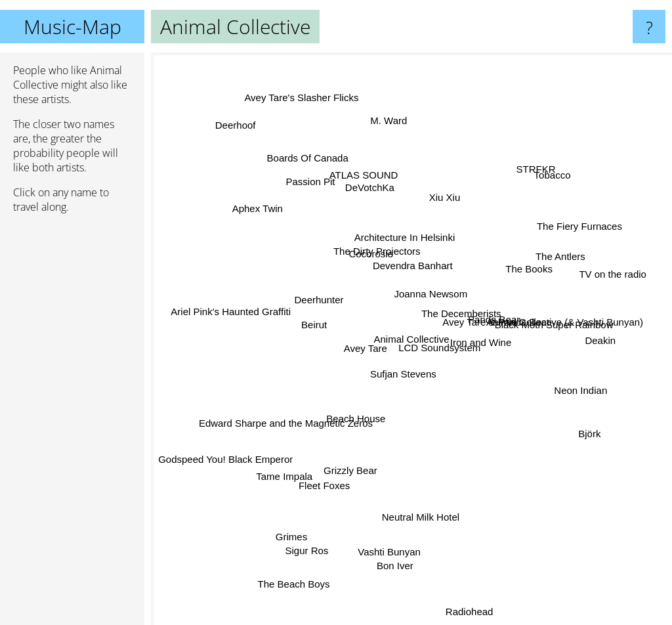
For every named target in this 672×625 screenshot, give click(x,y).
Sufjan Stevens (395, 342)
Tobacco (553, 167)
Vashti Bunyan (369, 565)
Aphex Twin (250, 201)
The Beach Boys (289, 595)
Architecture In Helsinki (391, 241)
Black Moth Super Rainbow (555, 342)
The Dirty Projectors (367, 265)
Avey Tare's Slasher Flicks (293, 75)
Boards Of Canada (308, 137)
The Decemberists (465, 310)
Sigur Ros (304, 562)
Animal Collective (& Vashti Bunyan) (564, 308)
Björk (597, 430)
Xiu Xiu (457, 176)
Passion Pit (310, 193)
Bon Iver (408, 583)
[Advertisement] (72, 425)
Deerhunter (321, 306)
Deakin (613, 333)
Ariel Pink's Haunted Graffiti (247, 310)
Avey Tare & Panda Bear (496, 329)
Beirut (305, 348)
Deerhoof (234, 129)
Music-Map (73, 27)
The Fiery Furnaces (596, 222)
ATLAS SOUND (372, 169)
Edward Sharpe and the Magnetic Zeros (302, 402)
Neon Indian (566, 383)
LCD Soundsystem (453, 366)
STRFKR (526, 176)
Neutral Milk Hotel (423, 556)
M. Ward (399, 112)
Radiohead (477, 615)
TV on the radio (609, 271)
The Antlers (539, 265)
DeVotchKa (376, 200)
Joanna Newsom (427, 275)
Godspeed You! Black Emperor (223, 459)
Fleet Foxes (316, 487)
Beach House (357, 388)
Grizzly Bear (352, 478)
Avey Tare (362, 342)
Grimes (296, 528)
